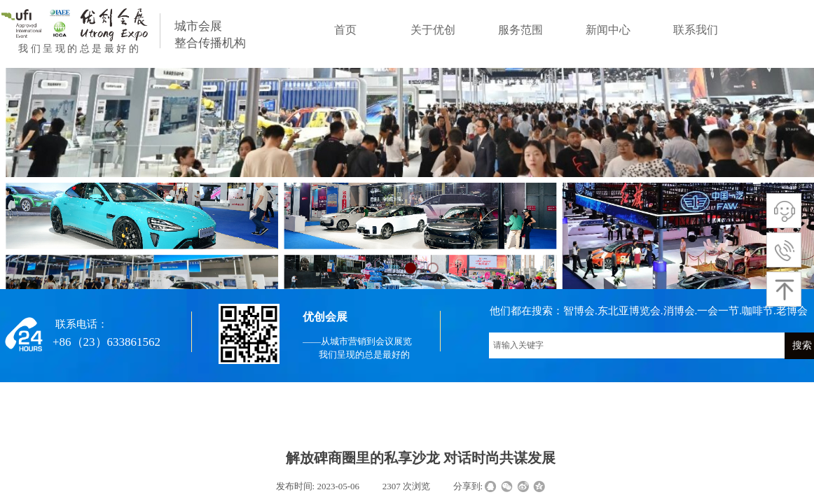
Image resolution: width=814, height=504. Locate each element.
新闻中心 (608, 30)
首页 (345, 30)
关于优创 (433, 30)
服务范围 (520, 30)
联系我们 (696, 30)
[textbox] (637, 345)
